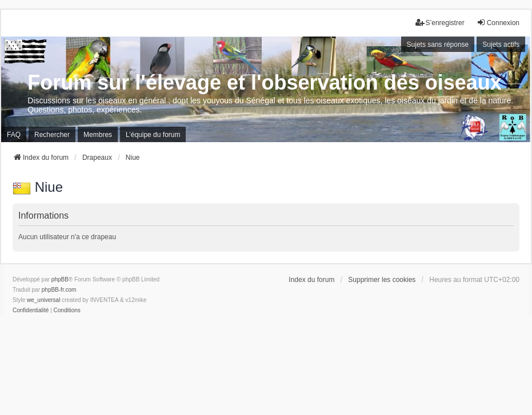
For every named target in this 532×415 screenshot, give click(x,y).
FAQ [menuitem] (14, 135)
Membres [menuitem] (98, 135)
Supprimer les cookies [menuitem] (382, 280)
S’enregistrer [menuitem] (440, 23)
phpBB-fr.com (59, 290)
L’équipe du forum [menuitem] (153, 135)
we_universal (43, 300)
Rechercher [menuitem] (52, 135)
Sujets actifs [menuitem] (501, 45)
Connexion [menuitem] (498, 23)
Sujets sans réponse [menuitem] (438, 45)
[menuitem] (31, 311)
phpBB (60, 279)
